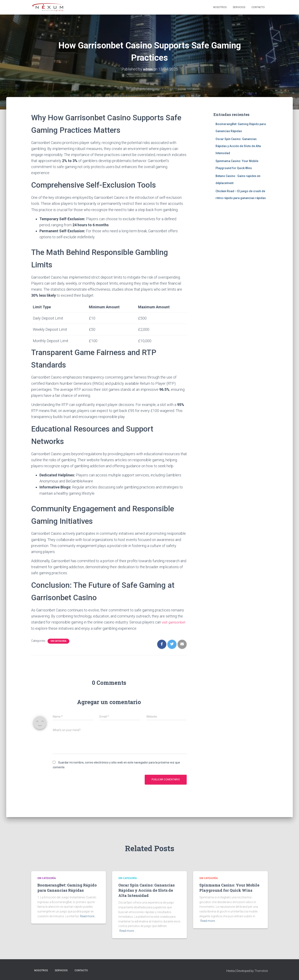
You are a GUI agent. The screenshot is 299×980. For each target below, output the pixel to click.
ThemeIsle (261, 971)
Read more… (88, 916)
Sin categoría (58, 641)
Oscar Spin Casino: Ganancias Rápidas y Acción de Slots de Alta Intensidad (238, 146)
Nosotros (220, 7)
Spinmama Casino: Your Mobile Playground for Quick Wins (229, 887)
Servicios (239, 7)
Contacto (258, 7)
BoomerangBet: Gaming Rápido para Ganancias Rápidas (67, 887)
